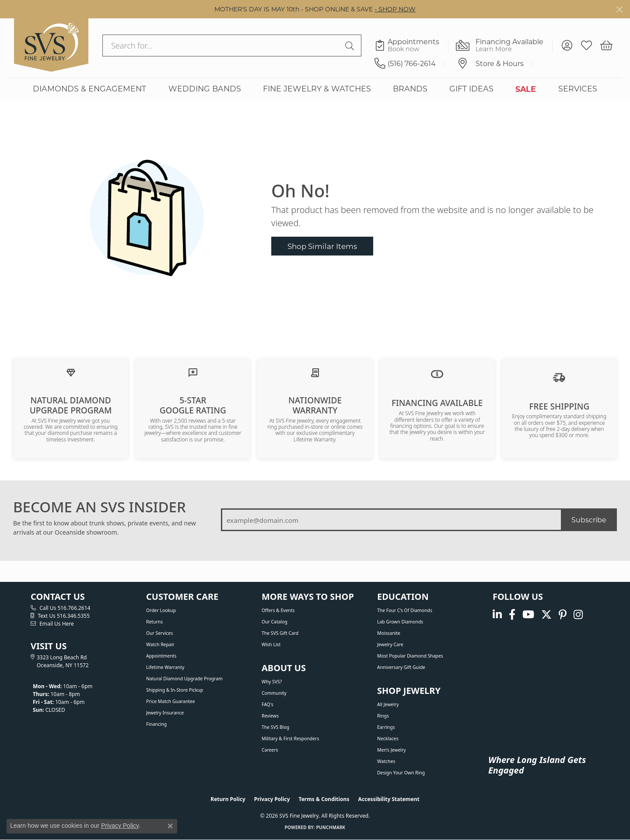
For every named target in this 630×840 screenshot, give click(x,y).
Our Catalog (275, 622)
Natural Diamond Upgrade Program (184, 679)
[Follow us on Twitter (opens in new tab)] (546, 615)
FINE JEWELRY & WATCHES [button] (317, 89)
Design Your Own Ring (401, 773)
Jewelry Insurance (165, 713)
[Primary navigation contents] (315, 89)
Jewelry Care (390, 644)
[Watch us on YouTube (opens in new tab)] (528, 615)
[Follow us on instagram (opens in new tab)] (578, 615)
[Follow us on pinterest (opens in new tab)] (563, 615)
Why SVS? (272, 682)
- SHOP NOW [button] (395, 9)
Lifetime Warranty (165, 667)
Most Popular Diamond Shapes (410, 656)
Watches (386, 761)
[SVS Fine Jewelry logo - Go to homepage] (51, 45)
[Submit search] (351, 45)
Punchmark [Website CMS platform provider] (331, 827)
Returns (154, 622)
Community (274, 693)
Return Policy (228, 799)
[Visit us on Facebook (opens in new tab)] (512, 615)
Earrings (386, 727)
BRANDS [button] (410, 89)
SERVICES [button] (578, 89)
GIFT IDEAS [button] (471, 89)
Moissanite (389, 633)
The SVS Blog (275, 727)
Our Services (159, 633)
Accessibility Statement (388, 799)
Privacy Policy (272, 799)
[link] (411, 45)
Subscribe (589, 520)
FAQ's (268, 704)
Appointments (161, 656)
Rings (383, 716)
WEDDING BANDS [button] (205, 89)
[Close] (619, 9)
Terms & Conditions (324, 799)
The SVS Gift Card (280, 633)
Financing (156, 724)
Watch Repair (160, 644)
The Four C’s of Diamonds (405, 610)
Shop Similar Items (322, 246)
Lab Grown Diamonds (400, 622)
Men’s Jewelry (392, 750)
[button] (567, 45)
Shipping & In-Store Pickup (175, 690)
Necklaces (388, 738)
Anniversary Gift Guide (401, 667)
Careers (270, 750)
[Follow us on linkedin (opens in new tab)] (497, 615)
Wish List (271, 644)
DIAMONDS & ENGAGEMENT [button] (89, 89)
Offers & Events (278, 610)
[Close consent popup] (170, 826)
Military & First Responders (290, 738)
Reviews (270, 716)
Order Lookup (161, 610)
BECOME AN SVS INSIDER (100, 507)
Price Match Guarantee (171, 701)
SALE (526, 89)
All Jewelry (388, 704)
